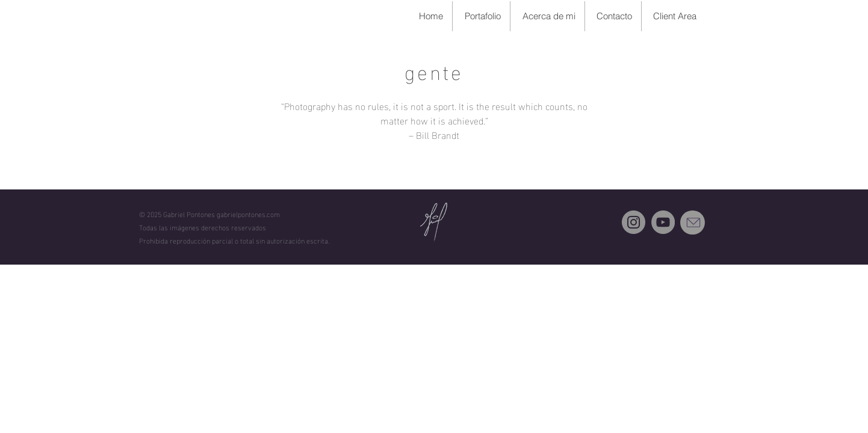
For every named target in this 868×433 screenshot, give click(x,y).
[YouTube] (663, 222)
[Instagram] (634, 222)
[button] (481, 16)
